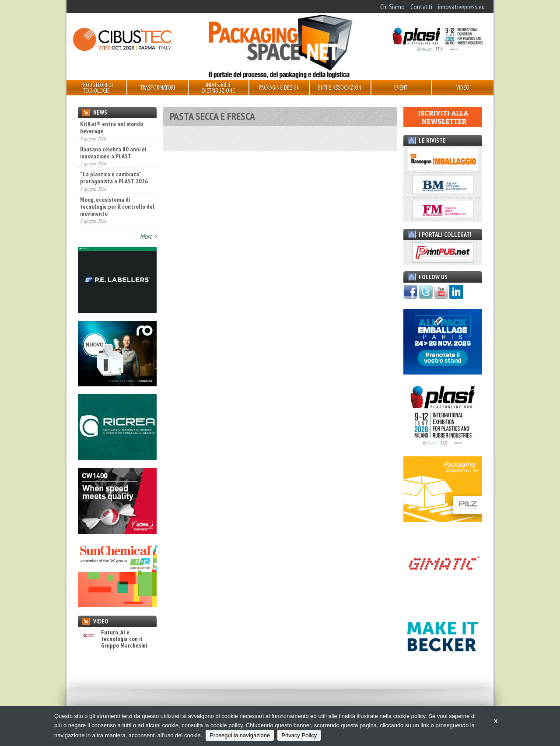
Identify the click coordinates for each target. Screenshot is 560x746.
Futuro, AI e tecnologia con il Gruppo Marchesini (112, 639)
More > (148, 236)
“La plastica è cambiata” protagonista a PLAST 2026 (114, 178)
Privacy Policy (299, 735)
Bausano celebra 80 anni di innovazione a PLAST (113, 153)
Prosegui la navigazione (240, 735)
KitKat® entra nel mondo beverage (112, 127)
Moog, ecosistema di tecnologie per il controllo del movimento (117, 207)
